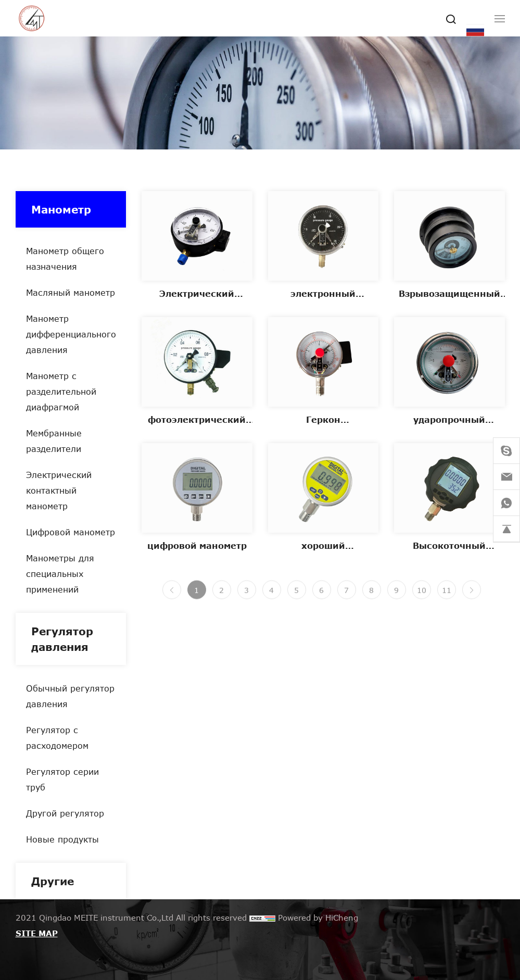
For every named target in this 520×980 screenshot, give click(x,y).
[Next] (472, 596)
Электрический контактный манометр (59, 490)
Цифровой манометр (71, 532)
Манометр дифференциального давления (71, 334)
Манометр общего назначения (65, 259)
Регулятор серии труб (62, 779)
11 (447, 596)
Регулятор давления (62, 639)
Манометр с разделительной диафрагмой (61, 391)
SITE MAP (37, 933)
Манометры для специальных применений (60, 574)
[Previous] (172, 596)
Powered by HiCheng (318, 918)
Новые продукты (62, 839)
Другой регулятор (65, 813)
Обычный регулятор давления (70, 696)
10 (422, 596)
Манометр (61, 209)
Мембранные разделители (54, 441)
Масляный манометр (71, 292)
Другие (53, 881)
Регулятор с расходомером (57, 738)
